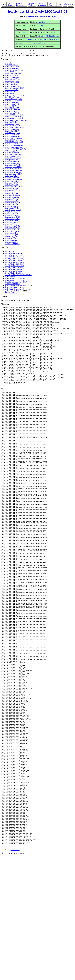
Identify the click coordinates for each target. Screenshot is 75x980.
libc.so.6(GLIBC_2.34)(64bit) (14, 267)
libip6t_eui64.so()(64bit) (13, 80)
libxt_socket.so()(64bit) (12, 227)
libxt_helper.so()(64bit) (12, 190)
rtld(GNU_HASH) (11, 294)
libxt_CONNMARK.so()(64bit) (15, 120)
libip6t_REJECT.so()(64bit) (14, 73)
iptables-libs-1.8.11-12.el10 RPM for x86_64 (37, 11)
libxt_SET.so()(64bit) (12, 145)
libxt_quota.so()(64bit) (12, 216)
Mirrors (59, 4)
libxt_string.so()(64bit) (12, 233)
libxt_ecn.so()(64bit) (11, 184)
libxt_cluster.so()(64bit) (12, 164)
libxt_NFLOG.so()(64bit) (13, 138)
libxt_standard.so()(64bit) (13, 229)
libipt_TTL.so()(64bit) (12, 104)
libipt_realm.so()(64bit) (12, 111)
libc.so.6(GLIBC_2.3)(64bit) (14, 262)
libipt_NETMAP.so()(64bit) (14, 100)
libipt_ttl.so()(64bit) (11, 112)
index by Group (10, 4)
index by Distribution (20, 4)
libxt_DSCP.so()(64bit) (12, 125)
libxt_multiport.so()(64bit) (13, 204)
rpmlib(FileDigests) (11, 289)
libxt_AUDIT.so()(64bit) (13, 114)
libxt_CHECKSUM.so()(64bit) (15, 116)
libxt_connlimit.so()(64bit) (13, 172)
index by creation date (42, 4)
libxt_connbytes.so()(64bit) (13, 168)
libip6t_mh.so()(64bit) (12, 91)
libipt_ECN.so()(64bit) (12, 98)
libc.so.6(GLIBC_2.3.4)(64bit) (14, 263)
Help (65, 4)
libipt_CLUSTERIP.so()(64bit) (15, 96)
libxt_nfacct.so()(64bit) (12, 206)
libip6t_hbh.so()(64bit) (12, 84)
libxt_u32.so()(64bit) (11, 241)
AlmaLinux (42, 22)
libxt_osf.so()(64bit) (11, 207)
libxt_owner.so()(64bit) (12, 209)
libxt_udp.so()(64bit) (11, 243)
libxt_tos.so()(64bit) (11, 240)
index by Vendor (31, 4)
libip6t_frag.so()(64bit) (12, 82)
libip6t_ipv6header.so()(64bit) (14, 89)
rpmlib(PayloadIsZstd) (12, 292)
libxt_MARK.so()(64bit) (13, 134)
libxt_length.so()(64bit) (12, 197)
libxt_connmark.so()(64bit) (13, 173)
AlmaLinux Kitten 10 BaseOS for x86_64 (40, 17)
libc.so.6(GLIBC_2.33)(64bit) (14, 265)
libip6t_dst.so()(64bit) (12, 78)
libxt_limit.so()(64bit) (12, 198)
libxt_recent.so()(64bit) (12, 220)
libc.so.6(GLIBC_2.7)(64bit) (14, 272)
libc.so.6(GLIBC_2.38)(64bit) (14, 269)
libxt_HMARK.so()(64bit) (13, 127)
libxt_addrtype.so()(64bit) (13, 159)
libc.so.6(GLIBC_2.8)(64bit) (14, 274)
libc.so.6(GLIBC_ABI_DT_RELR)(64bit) (18, 276)
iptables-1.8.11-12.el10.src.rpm (49, 36)
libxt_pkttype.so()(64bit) (13, 213)
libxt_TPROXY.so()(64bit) (13, 155)
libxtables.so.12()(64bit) (12, 245)
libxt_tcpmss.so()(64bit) (12, 236)
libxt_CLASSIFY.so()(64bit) (14, 118)
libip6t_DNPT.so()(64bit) (13, 68)
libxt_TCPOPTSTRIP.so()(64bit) (15, 150)
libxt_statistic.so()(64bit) (13, 231)
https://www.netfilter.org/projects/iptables (32, 43)
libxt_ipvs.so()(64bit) (11, 195)
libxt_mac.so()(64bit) (11, 200)
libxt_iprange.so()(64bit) (13, 193)
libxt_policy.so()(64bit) (12, 215)
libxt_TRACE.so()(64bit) (13, 157)
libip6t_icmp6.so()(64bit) (13, 87)
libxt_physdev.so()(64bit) (13, 211)
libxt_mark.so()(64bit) (12, 202)
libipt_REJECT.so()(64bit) (13, 102)
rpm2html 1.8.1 (15, 958)
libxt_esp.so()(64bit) (11, 186)
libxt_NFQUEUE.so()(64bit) (14, 139)
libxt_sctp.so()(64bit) (11, 224)
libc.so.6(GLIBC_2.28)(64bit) (14, 260)
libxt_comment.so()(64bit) (13, 166)
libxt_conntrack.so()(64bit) (13, 175)
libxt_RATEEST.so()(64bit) (14, 141)
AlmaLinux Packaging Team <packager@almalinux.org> (41, 39)
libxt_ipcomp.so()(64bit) (13, 191)
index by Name (51, 4)
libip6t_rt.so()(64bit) (11, 93)
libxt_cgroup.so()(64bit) (12, 163)
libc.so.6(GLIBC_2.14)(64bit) (14, 255)
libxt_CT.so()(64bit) (11, 123)
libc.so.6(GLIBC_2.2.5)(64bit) (14, 258)
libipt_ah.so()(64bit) (11, 107)
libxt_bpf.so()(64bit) (11, 161)
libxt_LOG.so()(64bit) (12, 132)
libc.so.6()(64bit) (10, 253)
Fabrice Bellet (5, 961)
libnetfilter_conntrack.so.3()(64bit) (16, 283)
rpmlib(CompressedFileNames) (15, 287)
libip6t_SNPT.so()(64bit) (13, 75)
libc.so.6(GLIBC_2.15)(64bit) (14, 256)
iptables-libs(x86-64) (11, 66)
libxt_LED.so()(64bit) (12, 130)
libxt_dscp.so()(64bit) (12, 182)
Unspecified (25, 32)
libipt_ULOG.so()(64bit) (13, 105)
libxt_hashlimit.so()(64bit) (13, 188)
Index (4, 4)
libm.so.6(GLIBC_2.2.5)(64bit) (15, 280)
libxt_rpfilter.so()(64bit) (12, 222)
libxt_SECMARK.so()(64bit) (14, 143)
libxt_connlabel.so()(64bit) (13, 170)
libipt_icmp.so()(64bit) (12, 109)
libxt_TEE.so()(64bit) (12, 152)
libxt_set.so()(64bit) (11, 225)
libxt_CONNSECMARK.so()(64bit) (16, 121)
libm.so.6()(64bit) (10, 278)
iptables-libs (9, 64)
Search (70, 4)
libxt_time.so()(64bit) (12, 238)
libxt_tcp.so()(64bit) (11, 234)
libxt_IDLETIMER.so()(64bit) (14, 129)
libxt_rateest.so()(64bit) (12, 218)
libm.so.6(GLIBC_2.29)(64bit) (15, 281)
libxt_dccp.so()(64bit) (12, 179)
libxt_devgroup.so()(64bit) (13, 181)
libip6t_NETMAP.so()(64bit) (14, 71)
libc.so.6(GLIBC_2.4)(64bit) (14, 271)
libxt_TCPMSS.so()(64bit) (13, 148)
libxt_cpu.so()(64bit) (11, 177)
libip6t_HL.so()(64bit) (12, 70)
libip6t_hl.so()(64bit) (11, 86)
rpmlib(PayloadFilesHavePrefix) (15, 290)
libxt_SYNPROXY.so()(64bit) (14, 147)
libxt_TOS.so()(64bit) (12, 154)
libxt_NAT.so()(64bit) (12, 136)
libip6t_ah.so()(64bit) (12, 77)
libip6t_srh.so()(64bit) (12, 95)
